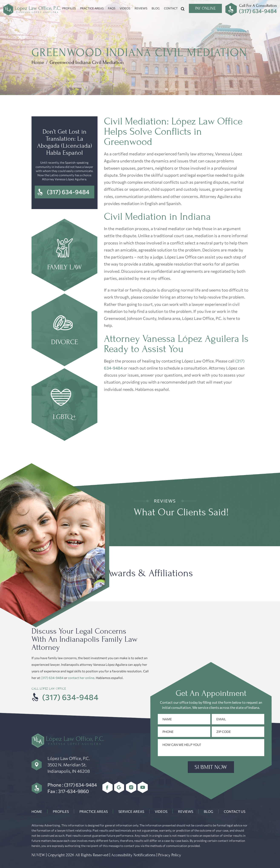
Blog (156, 8)
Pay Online (205, 8)
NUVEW (38, 855)
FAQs (112, 8)
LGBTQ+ (65, 405)
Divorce (65, 330)
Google (119, 787)
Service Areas (131, 811)
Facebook (108, 787)
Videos (125, 8)
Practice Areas (92, 8)
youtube (143, 787)
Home (37, 811)
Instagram (131, 787)
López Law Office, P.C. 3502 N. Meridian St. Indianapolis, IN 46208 (69, 765)
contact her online (81, 678)
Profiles (69, 8)
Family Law (65, 256)
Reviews (141, 8)
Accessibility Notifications (133, 855)
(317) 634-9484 (258, 11)
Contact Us (235, 811)
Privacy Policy (170, 855)
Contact (171, 8)
